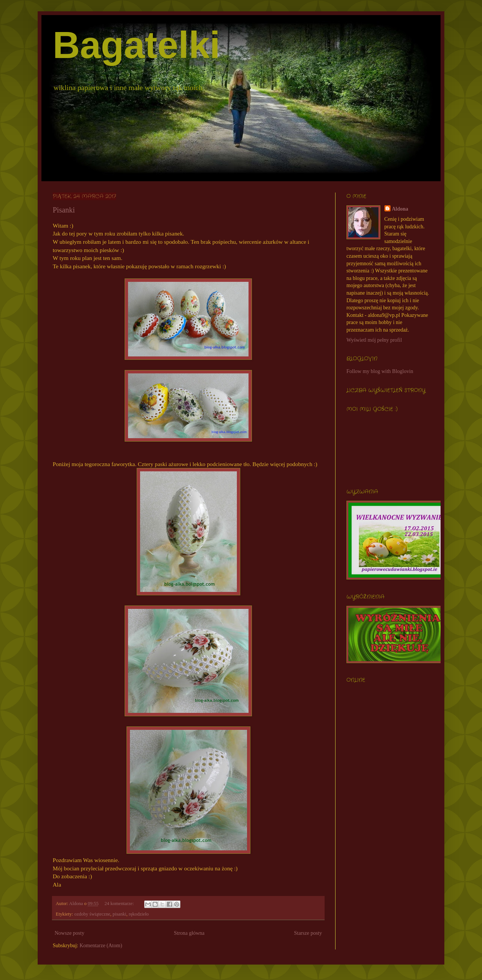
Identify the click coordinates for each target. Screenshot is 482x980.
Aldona (400, 209)
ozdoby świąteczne (92, 914)
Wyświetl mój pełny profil (374, 340)
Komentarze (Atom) (101, 946)
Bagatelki (137, 45)
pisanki (119, 914)
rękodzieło (139, 914)
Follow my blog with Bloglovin (380, 371)
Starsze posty (308, 933)
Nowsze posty (69, 933)
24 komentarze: (120, 904)
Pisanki (64, 210)
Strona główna (189, 933)
